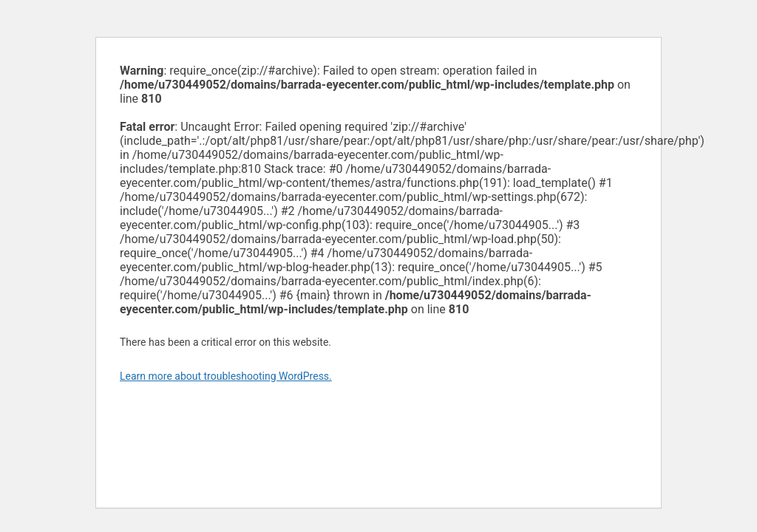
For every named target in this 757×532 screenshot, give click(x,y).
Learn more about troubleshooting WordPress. (226, 376)
